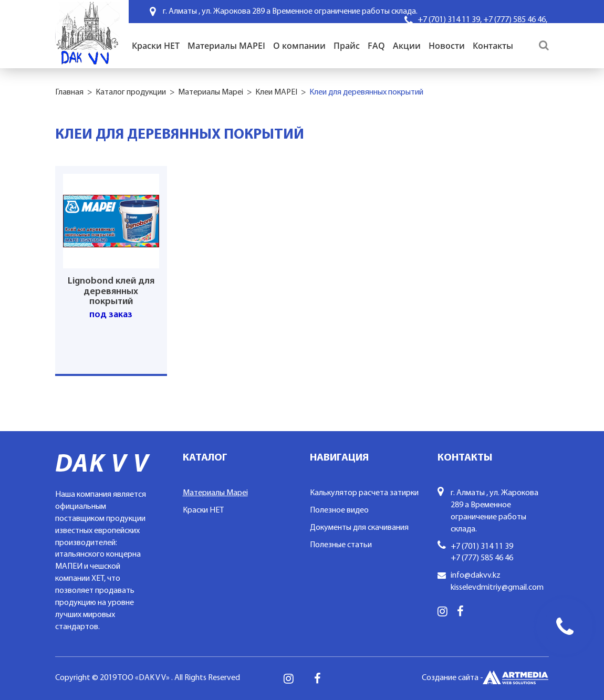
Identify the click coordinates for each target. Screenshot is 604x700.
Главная (69, 92)
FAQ (376, 46)
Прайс (347, 46)
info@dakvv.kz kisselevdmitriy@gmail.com (497, 582)
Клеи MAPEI (276, 92)
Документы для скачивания (359, 528)
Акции (407, 46)
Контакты (493, 46)
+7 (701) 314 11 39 (482, 547)
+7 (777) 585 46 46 (482, 558)
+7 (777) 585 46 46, (515, 20)
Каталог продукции (131, 92)
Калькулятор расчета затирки (364, 493)
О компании (299, 46)
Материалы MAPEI (226, 46)
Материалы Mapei (211, 92)
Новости (447, 46)
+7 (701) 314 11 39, (450, 20)
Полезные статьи (341, 545)
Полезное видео (339, 510)
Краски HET (156, 46)
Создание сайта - (485, 678)
